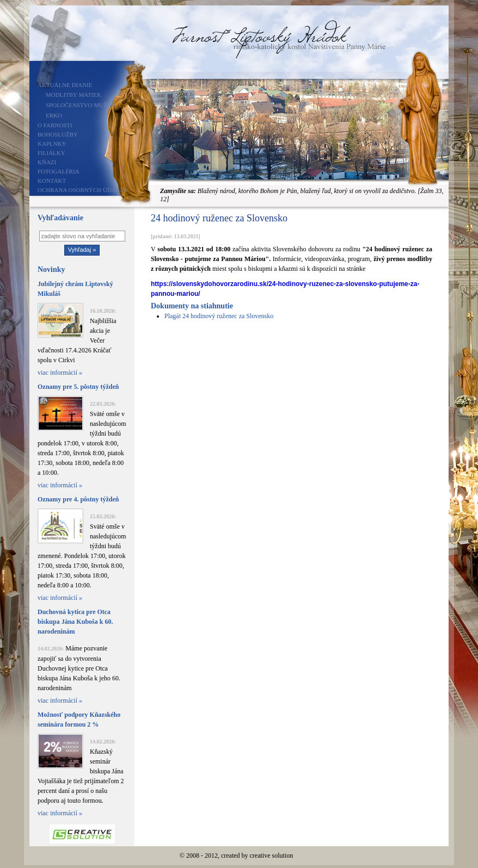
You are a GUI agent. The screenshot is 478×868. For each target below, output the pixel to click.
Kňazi (47, 162)
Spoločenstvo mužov (81, 105)
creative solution (272, 855)
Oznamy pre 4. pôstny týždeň (78, 499)
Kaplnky (52, 144)
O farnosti (55, 125)
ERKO (54, 115)
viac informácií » (60, 373)
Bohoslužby (58, 134)
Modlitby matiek (73, 95)
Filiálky (51, 153)
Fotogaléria (59, 171)
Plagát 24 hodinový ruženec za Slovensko (219, 316)
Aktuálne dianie (65, 85)
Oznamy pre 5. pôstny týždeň (78, 387)
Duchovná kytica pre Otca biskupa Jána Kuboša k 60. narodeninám (75, 622)
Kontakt (52, 181)
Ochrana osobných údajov (82, 190)
